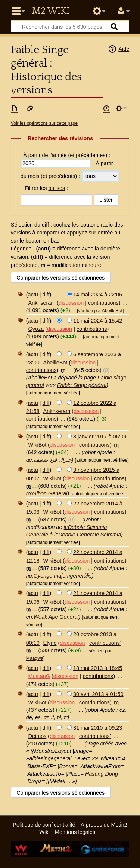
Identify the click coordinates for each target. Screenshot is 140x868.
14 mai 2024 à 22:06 (98, 295)
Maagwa (35, 658)
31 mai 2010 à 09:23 (98, 728)
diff (46, 295)
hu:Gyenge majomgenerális (59, 576)
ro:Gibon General (47, 493)
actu (33, 321)
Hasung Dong (102, 774)
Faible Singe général (82, 385)
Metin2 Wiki (51, 11)
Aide (124, 49)
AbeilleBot (112, 311)
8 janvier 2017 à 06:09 (100, 437)
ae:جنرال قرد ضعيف (49, 460)
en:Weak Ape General (52, 617)
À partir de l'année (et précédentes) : (67, 155)
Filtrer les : (46, 188)
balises (57, 188)
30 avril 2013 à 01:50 (98, 694)
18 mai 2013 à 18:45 (98, 668)
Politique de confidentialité (44, 825)
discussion (71, 303)
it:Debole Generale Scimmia (88, 535)
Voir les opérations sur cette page (44, 123)
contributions (103, 303)
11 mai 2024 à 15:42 (98, 321)
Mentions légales (75, 832)
